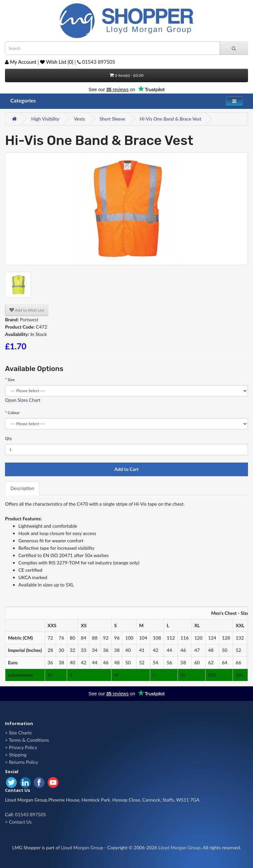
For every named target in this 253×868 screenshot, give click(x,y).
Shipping (18, 755)
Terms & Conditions (29, 740)
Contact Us (20, 822)
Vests (80, 119)
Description (22, 488)
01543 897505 (31, 814)
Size (11, 380)
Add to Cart (126, 469)
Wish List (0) (57, 62)
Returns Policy (24, 762)
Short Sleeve (112, 119)
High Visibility (45, 119)
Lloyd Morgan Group (82, 847)
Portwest (29, 319)
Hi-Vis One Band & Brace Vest (171, 119)
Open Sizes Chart (23, 400)
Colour (14, 413)
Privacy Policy (23, 747)
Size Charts (20, 733)
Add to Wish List (27, 310)
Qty (8, 438)
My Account (21, 62)
